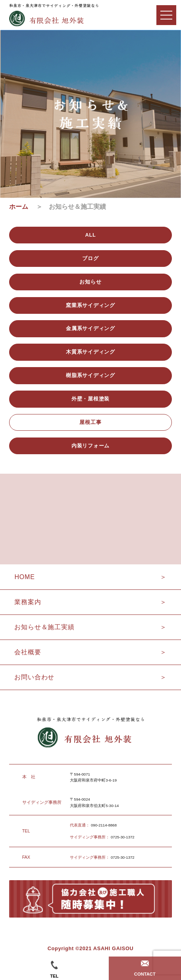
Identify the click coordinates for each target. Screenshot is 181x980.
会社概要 (28, 652)
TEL (54, 969)
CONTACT (145, 968)
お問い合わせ (34, 677)
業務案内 (28, 602)
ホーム (22, 207)
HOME (24, 577)
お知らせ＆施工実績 (44, 627)
